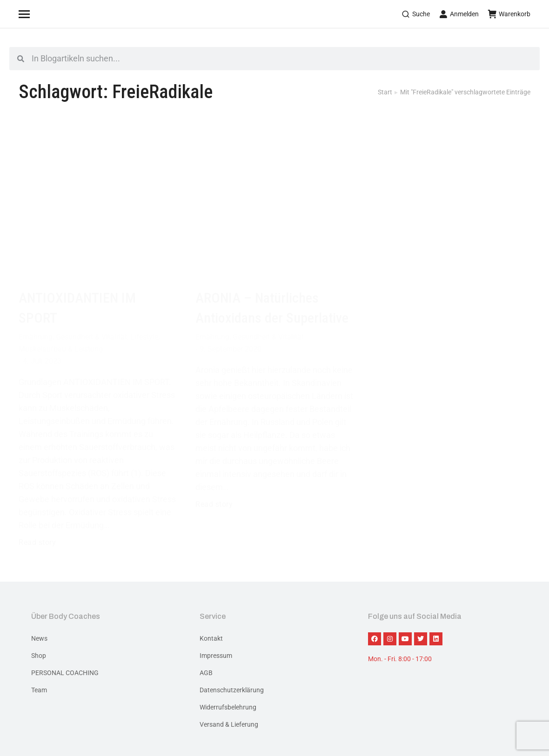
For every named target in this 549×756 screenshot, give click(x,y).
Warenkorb (509, 14)
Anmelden (459, 14)
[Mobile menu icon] (36, 14)
